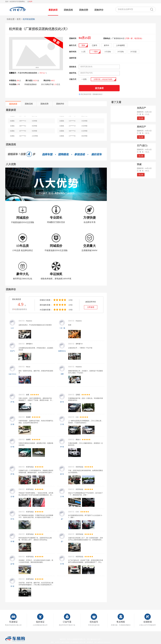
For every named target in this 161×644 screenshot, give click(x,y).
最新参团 (53, 10)
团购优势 (84, 10)
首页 (19, 19)
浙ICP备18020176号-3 (94, 639)
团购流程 (68, 10)
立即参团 (91, 307)
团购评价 (99, 10)
